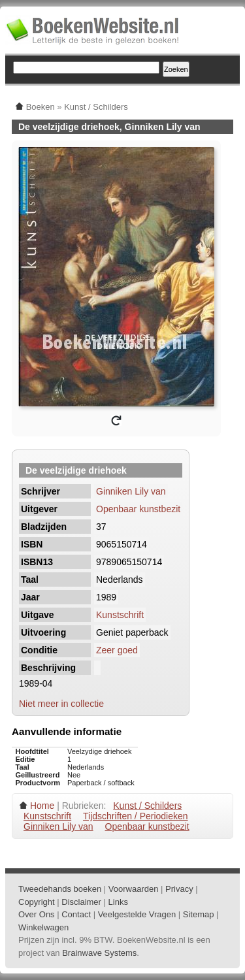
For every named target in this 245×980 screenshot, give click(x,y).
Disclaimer (81, 902)
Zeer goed (117, 650)
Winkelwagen (43, 927)
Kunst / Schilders (147, 806)
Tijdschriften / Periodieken (136, 816)
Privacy (179, 889)
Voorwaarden (134, 889)
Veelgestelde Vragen (137, 914)
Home (42, 806)
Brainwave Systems (99, 953)
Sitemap (199, 914)
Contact (76, 914)
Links (118, 902)
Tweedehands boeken (60, 889)
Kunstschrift (120, 615)
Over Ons (37, 914)
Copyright (37, 902)
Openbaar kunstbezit (138, 509)
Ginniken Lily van (131, 491)
